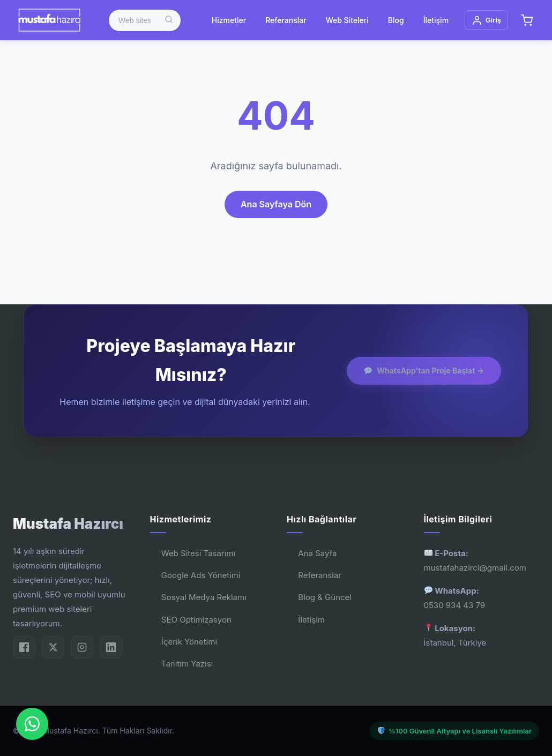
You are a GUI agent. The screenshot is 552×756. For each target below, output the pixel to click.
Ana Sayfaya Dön (276, 204)
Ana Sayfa (317, 553)
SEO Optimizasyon (196, 620)
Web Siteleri (347, 20)
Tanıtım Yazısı (187, 664)
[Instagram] (82, 647)
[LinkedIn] (111, 647)
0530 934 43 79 (455, 605)
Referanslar (286, 20)
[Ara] (169, 20)
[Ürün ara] (145, 20)
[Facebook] (24, 647)
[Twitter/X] (53, 647)
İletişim (436, 20)
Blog (396, 20)
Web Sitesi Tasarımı (198, 553)
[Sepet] (527, 20)
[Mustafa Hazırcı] (49, 20)
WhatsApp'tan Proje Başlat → (424, 370)
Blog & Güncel (325, 597)
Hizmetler (229, 20)
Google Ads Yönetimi (201, 575)
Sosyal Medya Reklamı (204, 597)
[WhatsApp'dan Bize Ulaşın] (32, 724)
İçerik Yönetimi (189, 642)
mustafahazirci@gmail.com (475, 568)
